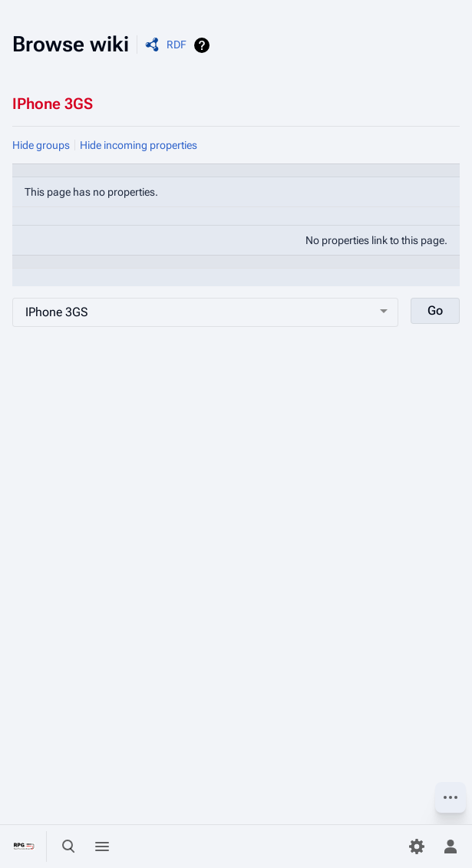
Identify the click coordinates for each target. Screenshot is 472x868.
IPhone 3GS (53, 104)
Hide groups (41, 145)
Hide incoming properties (139, 145)
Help (204, 45)
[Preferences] (417, 847)
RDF (177, 45)
